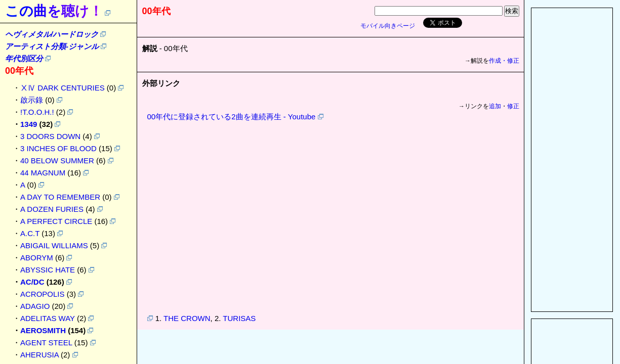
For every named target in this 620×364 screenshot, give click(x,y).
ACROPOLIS (43, 294)
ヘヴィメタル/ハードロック (52, 34)
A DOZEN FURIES (52, 209)
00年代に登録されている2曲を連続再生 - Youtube (232, 117)
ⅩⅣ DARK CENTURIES (63, 88)
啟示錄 (32, 100)
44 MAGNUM (43, 173)
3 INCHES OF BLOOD (58, 148)
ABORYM (37, 258)
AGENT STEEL (46, 343)
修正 (513, 106)
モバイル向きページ (388, 26)
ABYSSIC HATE (48, 270)
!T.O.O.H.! (37, 112)
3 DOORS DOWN (50, 136)
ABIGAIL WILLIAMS (54, 245)
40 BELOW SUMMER (57, 161)
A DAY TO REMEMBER (60, 197)
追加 (495, 106)
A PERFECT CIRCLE (56, 221)
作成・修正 (504, 61)
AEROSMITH (43, 330)
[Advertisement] (572, 160)
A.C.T (30, 233)
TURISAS (239, 318)
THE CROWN (187, 318)
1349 (29, 124)
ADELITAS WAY (48, 318)
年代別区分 (24, 58)
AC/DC (32, 282)
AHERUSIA (39, 355)
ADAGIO (35, 306)
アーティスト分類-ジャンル (52, 46)
